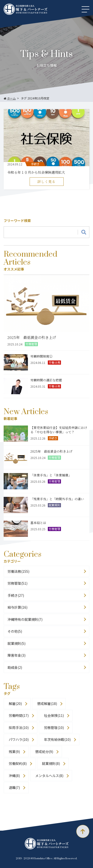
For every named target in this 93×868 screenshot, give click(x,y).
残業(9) (14, 752)
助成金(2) (15, 667)
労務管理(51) (17, 583)
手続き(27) (16, 595)
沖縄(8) (14, 776)
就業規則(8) (51, 763)
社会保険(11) (54, 715)
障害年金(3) (17, 655)
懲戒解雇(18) (47, 704)
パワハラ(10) (19, 739)
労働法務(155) (18, 571)
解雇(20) (15, 704)
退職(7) (14, 787)
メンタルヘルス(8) (49, 776)
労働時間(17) (19, 715)
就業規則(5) (17, 643)
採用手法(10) (19, 728)
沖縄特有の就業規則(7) (25, 619)
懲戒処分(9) (44, 752)
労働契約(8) (18, 763)
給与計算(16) (17, 607)
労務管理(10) (54, 728)
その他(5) (15, 631)
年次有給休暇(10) (57, 739)
